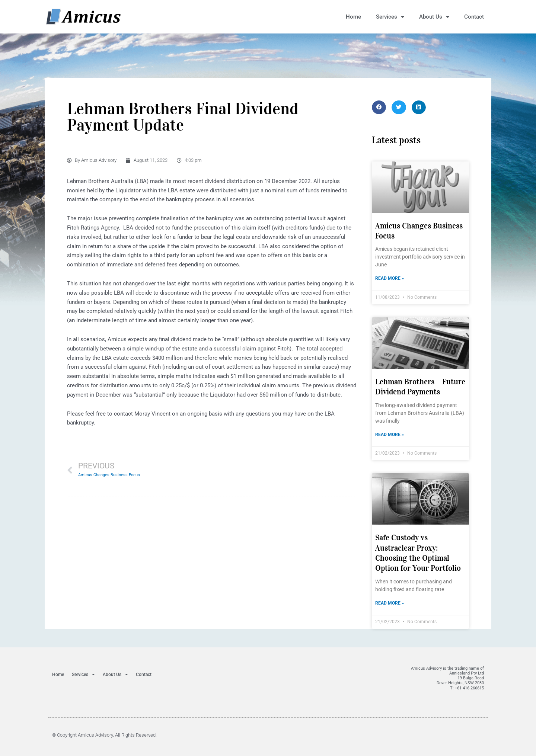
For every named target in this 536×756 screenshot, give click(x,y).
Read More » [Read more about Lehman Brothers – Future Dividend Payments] (390, 435)
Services (390, 17)
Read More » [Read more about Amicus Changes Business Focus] (390, 278)
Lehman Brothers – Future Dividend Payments (420, 387)
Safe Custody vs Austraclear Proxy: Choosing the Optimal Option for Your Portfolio (418, 553)
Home (353, 17)
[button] (379, 107)
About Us (434, 17)
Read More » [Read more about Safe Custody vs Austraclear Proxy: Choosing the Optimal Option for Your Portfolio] (390, 603)
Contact (474, 17)
